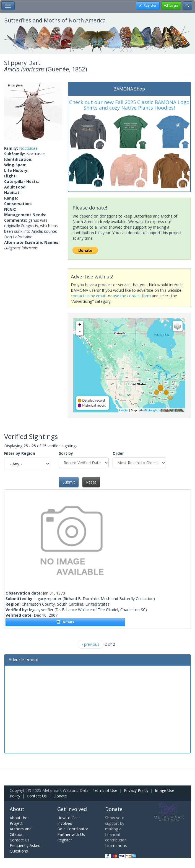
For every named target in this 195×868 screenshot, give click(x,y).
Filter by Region (20, 453)
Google (152, 410)
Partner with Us (71, 834)
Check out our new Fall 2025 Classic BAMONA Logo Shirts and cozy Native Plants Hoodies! (129, 105)
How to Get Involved (68, 821)
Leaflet (124, 410)
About (17, 809)
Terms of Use (105, 790)
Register (65, 840)
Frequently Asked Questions (25, 848)
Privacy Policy (136, 790)
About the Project (19, 821)
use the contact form (132, 296)
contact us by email (88, 296)
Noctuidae (28, 148)
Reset (91, 482)
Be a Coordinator (73, 829)
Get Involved (72, 809)
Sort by (66, 453)
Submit (69, 482)
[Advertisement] (97, 709)
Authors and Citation (21, 832)
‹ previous (91, 644)
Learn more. (116, 845)
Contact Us (37, 796)
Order (118, 453)
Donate (60, 796)
